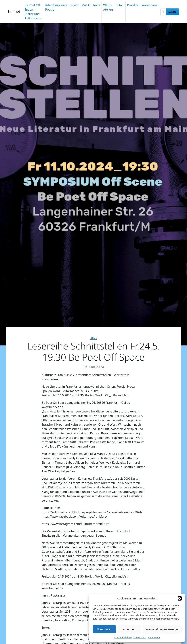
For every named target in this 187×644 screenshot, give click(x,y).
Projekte (133, 5)
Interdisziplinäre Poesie (56, 7)
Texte (96, 5)
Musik (86, 5)
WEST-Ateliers (108, 7)
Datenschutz (140, 638)
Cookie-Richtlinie (123, 638)
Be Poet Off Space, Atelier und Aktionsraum (33, 12)
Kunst (74, 5)
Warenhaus (149, 5)
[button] (180, 598)
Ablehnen (129, 629)
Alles (93, 338)
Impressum (154, 638)
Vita (119, 5)
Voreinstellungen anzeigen (162, 629)
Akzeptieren (104, 629)
